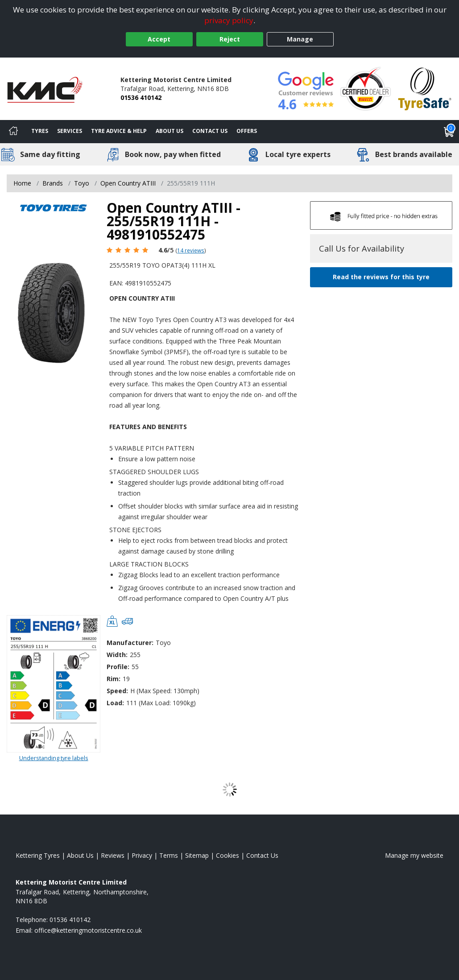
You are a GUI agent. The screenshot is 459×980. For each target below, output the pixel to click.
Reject (230, 39)
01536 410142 (141, 97)
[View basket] (449, 132)
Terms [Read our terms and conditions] (169, 855)
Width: (117, 655)
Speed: (117, 691)
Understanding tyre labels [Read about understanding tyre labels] (54, 758)
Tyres (40, 131)
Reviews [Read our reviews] (113, 855)
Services (70, 131)
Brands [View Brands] (53, 183)
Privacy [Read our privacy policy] (142, 855)
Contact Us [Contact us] (210, 131)
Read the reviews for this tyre (381, 277)
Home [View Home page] (22, 183)
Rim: (114, 679)
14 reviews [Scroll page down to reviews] (191, 250)
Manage (300, 39)
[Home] (13, 132)
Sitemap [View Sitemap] (197, 855)
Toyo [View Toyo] (82, 183)
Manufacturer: (130, 643)
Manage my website (414, 855)
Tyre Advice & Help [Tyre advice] (119, 131)
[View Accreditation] (366, 88)
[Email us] (88, 930)
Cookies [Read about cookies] (227, 855)
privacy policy (229, 20)
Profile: (118, 667)
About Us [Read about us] (80, 855)
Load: (115, 703)
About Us (170, 131)
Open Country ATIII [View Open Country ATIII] (128, 183)
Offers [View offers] (247, 131)
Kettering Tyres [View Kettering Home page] (38, 855)
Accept (159, 39)
